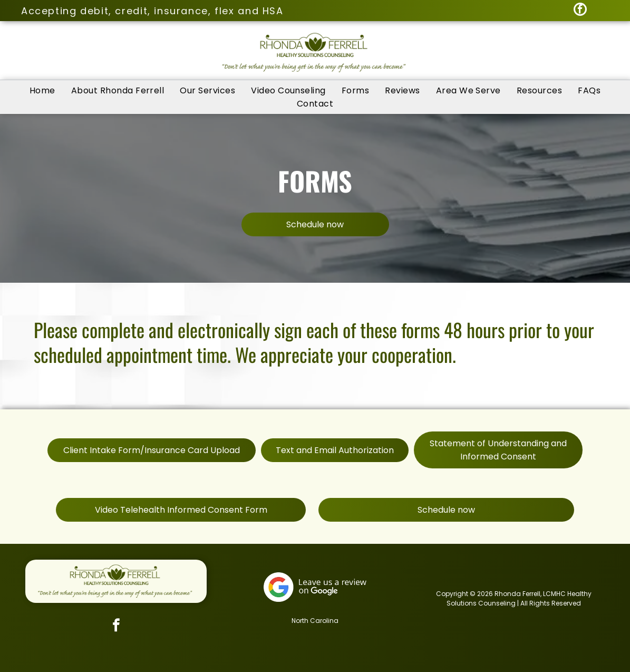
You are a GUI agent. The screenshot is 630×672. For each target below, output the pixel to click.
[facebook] (580, 11)
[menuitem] (42, 90)
